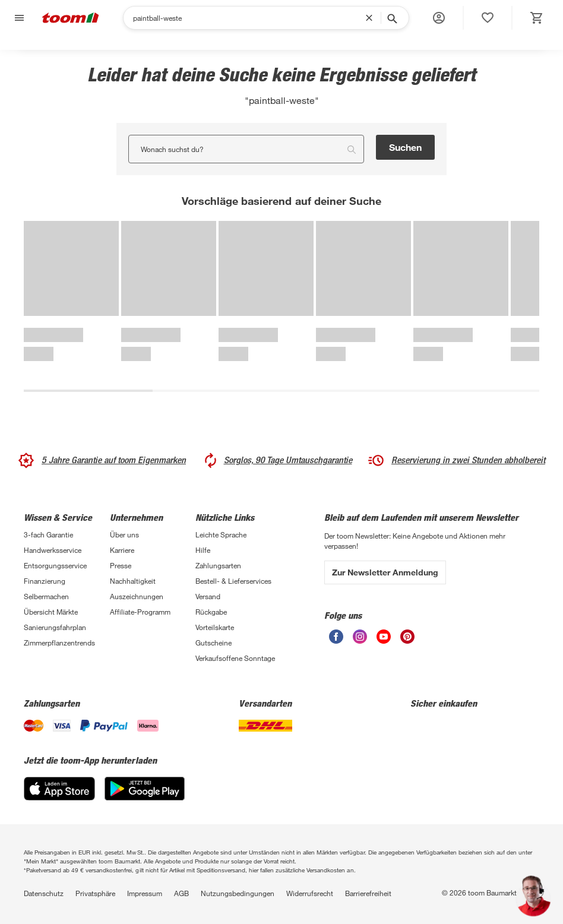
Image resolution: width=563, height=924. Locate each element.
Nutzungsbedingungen (238, 893)
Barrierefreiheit (368, 893)
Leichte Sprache (221, 534)
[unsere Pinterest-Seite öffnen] (407, 637)
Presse (121, 565)
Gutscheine (214, 643)
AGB (181, 893)
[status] (488, 18)
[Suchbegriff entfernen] (372, 18)
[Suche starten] (391, 18)
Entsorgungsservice (55, 565)
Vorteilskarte (215, 627)
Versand (208, 596)
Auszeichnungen (137, 596)
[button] (439, 18)
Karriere (122, 550)
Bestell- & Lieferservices (233, 581)
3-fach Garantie (48, 534)
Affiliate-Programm (140, 612)
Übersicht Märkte (51, 612)
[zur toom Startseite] (71, 18)
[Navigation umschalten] (18, 18)
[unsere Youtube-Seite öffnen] (384, 637)
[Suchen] (249, 18)
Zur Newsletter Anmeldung (385, 572)
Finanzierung (45, 581)
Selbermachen (46, 596)
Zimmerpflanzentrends (59, 643)
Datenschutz (44, 893)
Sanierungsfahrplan (55, 627)
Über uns (124, 534)
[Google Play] (145, 789)
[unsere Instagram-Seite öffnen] (360, 637)
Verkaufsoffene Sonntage (235, 658)
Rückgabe (211, 612)
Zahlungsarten (218, 565)
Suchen (405, 147)
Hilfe (203, 550)
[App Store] (59, 789)
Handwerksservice (53, 550)
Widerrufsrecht (310, 893)
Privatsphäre (95, 893)
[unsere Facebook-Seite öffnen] (336, 637)
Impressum (145, 893)
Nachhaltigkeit (133, 581)
